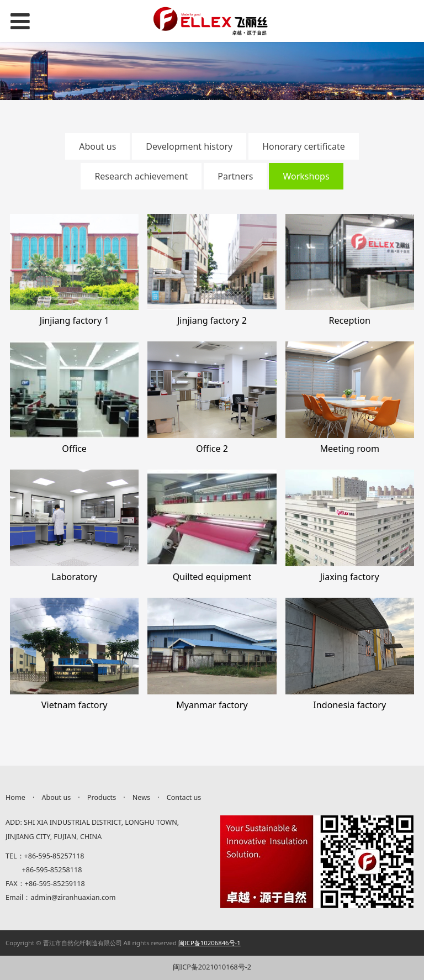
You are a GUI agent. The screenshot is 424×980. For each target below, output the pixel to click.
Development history (189, 146)
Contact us (184, 797)
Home (15, 797)
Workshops (306, 176)
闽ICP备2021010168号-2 (212, 967)
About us (97, 146)
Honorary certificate (304, 146)
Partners (235, 176)
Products (102, 797)
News (141, 797)
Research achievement (141, 176)
